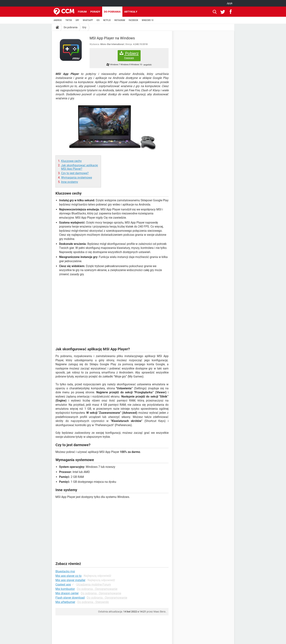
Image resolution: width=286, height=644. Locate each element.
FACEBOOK (133, 20)
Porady (95, 12)
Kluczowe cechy (71, 161)
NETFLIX (107, 20)
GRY (77, 20)
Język (229, 3)
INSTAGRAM (120, 20)
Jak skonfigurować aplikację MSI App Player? (80, 167)
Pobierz (129, 55)
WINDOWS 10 (148, 20)
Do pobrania (112, 12)
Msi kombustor (65, 589)
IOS (98, 20)
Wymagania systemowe (77, 178)
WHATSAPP (88, 20)
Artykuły (131, 12)
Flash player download (70, 598)
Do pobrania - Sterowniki (93, 602)
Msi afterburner (65, 602)
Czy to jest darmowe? (75, 173)
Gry (84, 27)
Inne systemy (70, 182)
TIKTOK (69, 20)
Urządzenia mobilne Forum (94, 585)
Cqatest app (63, 585)
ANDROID (58, 20)
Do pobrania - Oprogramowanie (97, 589)
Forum (82, 12)
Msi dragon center (67, 593)
